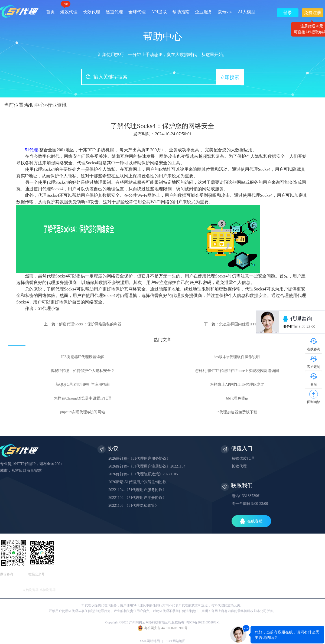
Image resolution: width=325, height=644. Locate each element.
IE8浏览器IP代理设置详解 (83, 357)
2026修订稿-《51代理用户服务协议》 (139, 458)
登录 (288, 13)
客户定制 (314, 367)
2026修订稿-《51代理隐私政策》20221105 (143, 474)
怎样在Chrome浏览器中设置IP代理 (83, 398)
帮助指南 (181, 12)
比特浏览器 (48, 590)
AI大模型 (247, 12)
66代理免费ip (237, 398)
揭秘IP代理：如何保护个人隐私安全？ (83, 371)
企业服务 (204, 12)
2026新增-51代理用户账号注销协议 (137, 482)
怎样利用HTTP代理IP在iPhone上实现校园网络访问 (237, 371)
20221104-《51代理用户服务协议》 (137, 490)
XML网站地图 (150, 641)
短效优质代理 (243, 458)
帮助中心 (35, 105)
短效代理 (69, 10)
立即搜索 (230, 77)
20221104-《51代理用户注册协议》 (137, 498)
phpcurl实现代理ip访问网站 (83, 412)
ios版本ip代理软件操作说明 (237, 357)
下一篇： (237, 324)
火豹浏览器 (31, 590)
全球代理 (137, 12)
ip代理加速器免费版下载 (237, 412)
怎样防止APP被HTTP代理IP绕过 (237, 385)
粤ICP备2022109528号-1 (203, 622)
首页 (50, 12)
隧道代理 (114, 12)
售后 (314, 384)
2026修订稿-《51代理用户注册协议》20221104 (147, 466)
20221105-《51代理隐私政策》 (134, 506)
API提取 (159, 12)
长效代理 (92, 12)
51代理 (31, 150)
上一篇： (82, 324)
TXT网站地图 (176, 641)
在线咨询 (314, 349)
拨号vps (225, 12)
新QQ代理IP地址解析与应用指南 (83, 385)
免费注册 (313, 14)
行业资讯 (57, 105)
